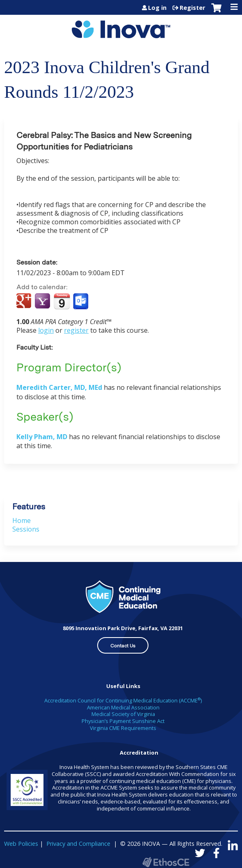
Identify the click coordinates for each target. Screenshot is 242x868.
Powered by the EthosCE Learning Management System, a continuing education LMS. (166, 862)
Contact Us (123, 646)
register (76, 330)
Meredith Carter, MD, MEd (59, 387)
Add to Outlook (81, 302)
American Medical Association (123, 707)
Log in (157, 8)
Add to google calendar (25, 302)
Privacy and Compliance (78, 844)
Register (192, 8)
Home (22, 520)
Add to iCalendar (62, 301)
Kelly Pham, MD (42, 437)
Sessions (26, 529)
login (46, 330)
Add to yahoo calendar (43, 302)
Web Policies (21, 844)
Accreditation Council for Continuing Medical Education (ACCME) (123, 700)
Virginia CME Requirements (123, 728)
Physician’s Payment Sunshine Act (123, 721)
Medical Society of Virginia (123, 714)
